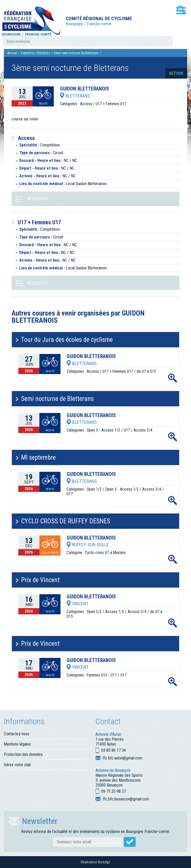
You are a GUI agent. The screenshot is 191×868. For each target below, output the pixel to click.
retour (176, 73)
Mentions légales (17, 744)
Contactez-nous (17, 734)
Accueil (12, 53)
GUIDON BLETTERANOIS (85, 89)
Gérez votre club (17, 765)
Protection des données (23, 754)
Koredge (104, 862)
